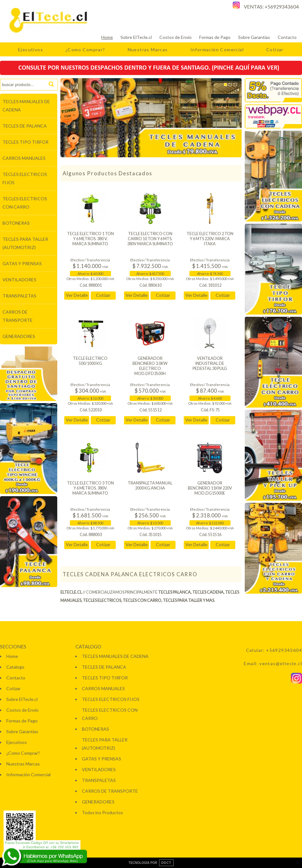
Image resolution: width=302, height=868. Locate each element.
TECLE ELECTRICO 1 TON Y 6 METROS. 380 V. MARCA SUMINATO (90, 239)
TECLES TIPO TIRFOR (25, 142)
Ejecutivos (31, 50)
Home (107, 37)
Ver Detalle (77, 295)
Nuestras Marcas (148, 50)
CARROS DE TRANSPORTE (18, 316)
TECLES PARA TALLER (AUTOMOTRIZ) (25, 243)
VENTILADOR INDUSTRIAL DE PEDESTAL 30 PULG (210, 363)
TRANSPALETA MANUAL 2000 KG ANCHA (150, 486)
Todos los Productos (102, 812)
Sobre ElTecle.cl (136, 37)
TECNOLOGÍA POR (151, 863)
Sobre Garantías (254, 37)
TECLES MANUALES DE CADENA (26, 106)
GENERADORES (19, 336)
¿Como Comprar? (85, 50)
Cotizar (275, 50)
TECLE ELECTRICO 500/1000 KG (90, 361)
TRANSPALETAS (19, 296)
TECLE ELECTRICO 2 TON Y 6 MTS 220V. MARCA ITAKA (210, 239)
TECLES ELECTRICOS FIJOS (25, 178)
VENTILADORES (19, 280)
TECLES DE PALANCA (25, 126)
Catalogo (15, 667)
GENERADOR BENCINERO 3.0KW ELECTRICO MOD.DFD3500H (150, 366)
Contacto (287, 37)
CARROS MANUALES (24, 158)
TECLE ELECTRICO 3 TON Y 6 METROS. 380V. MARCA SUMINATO (90, 488)
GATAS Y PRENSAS (22, 263)
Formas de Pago (215, 37)
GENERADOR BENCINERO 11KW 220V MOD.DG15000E (210, 488)
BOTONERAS (16, 223)
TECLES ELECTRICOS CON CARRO (25, 203)
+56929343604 (282, 7)
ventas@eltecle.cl (281, 663)
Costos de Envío (176, 37)
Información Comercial (217, 50)
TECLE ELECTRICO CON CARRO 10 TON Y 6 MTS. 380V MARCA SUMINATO (150, 239)
